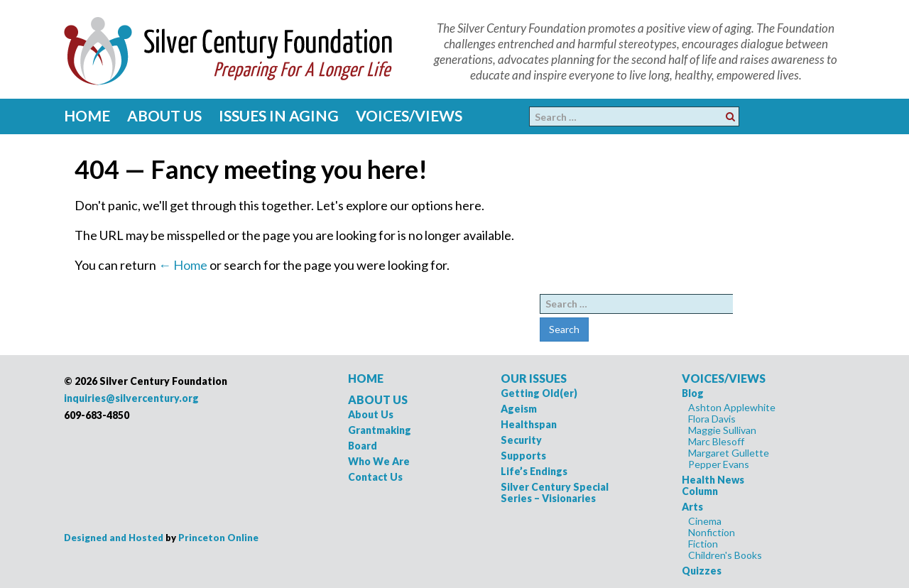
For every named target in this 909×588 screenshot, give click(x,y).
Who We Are (379, 461)
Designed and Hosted (114, 538)
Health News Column (713, 485)
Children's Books (725, 555)
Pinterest (810, 116)
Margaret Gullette (729, 453)
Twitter (834, 116)
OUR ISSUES (534, 378)
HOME (366, 378)
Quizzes (702, 571)
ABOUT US (378, 399)
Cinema (705, 521)
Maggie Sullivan (722, 430)
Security (521, 440)
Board (363, 446)
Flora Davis (712, 419)
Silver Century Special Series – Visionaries (555, 492)
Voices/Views (409, 115)
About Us (164, 115)
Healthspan (529, 424)
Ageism (519, 409)
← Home (183, 265)
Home (87, 115)
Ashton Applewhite (732, 407)
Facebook (786, 116)
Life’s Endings (534, 471)
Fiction (703, 544)
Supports (523, 456)
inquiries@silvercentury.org (131, 398)
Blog (693, 393)
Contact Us (375, 477)
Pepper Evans (719, 464)
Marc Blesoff (716, 441)
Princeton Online (218, 538)
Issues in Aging (279, 115)
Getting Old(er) (539, 393)
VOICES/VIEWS (724, 378)
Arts (692, 507)
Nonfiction (712, 532)
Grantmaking (380, 430)
